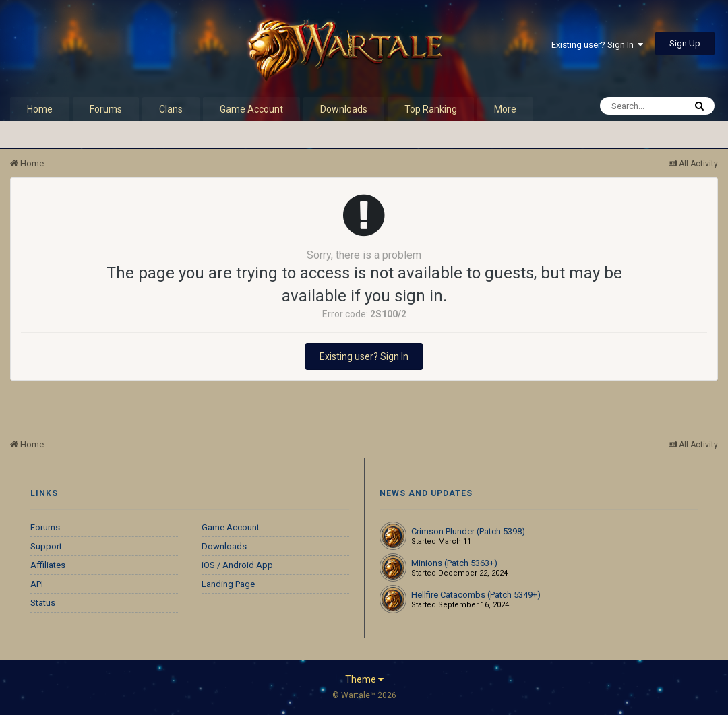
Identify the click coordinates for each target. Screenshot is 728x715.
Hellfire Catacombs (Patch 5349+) (476, 595)
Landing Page (228, 584)
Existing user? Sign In (597, 45)
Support (46, 546)
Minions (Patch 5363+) (454, 563)
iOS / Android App (237, 565)
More (505, 109)
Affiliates (48, 565)
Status (43, 603)
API (37, 584)
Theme (364, 679)
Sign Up (685, 43)
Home (40, 109)
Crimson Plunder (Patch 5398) (468, 531)
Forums (106, 109)
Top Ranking (431, 109)
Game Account (251, 109)
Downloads (344, 109)
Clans (171, 109)
